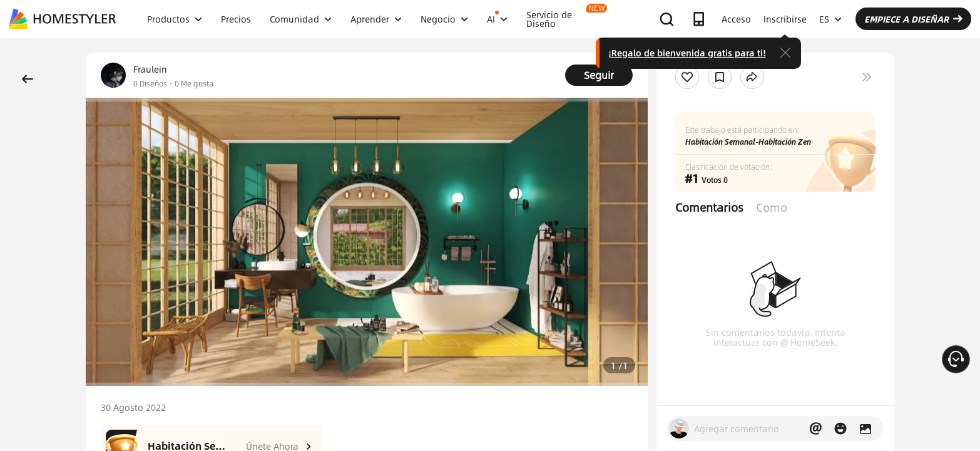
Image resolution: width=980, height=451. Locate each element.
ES (830, 19)
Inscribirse (785, 19)
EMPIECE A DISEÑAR (913, 19)
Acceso (736, 19)
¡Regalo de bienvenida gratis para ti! (687, 53)
